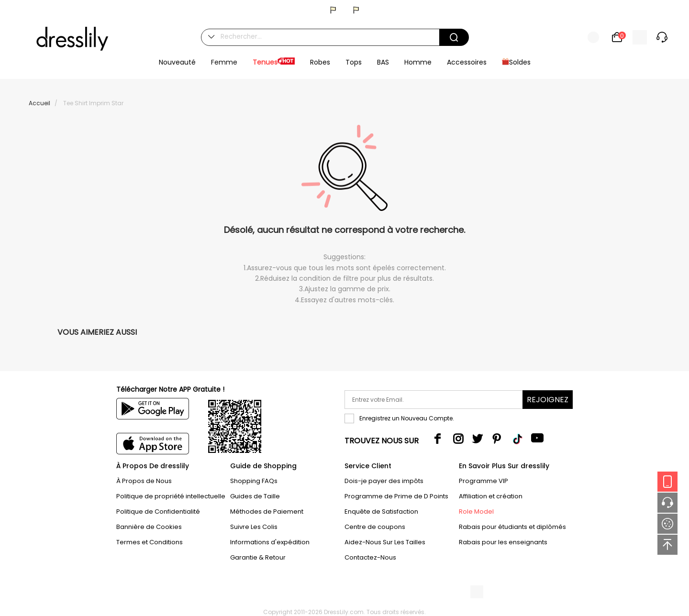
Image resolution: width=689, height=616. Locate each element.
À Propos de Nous (144, 481)
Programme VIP (483, 481)
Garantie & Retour (258, 557)
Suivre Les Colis (254, 527)
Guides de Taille (255, 496)
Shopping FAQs (254, 481)
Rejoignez (548, 400)
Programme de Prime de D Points (396, 496)
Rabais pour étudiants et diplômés (512, 527)
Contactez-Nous (370, 557)
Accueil (39, 103)
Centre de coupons (375, 527)
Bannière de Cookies (149, 527)
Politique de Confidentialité (158, 511)
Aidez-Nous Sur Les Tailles (385, 542)
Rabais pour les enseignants (503, 542)
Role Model (476, 511)
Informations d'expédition (270, 542)
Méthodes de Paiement (267, 511)
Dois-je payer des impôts (384, 481)
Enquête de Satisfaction (381, 511)
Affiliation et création (491, 496)
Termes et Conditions (150, 542)
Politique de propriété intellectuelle (171, 496)
